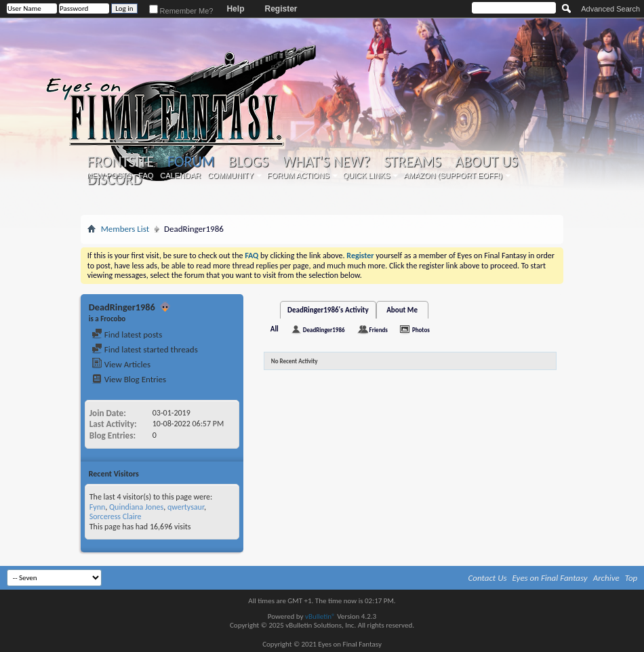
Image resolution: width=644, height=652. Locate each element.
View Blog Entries (129, 379)
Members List (125, 229)
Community (230, 176)
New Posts (109, 176)
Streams (412, 162)
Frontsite (121, 162)
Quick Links (367, 176)
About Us (486, 162)
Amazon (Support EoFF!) (453, 176)
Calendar (180, 176)
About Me (402, 310)
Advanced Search (610, 9)
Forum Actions (298, 176)
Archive (606, 578)
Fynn (98, 507)
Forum (191, 162)
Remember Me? (181, 11)
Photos (421, 330)
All (275, 329)
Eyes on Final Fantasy (550, 578)
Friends (379, 330)
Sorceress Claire (116, 516)
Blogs (248, 162)
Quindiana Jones (136, 507)
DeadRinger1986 (324, 330)
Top (631, 578)
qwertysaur (186, 507)
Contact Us (488, 578)
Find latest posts (127, 334)
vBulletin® (320, 616)
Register (281, 9)
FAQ (146, 176)
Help (235, 9)
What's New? (326, 162)
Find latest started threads (145, 349)
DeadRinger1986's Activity (328, 310)
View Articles (121, 364)
